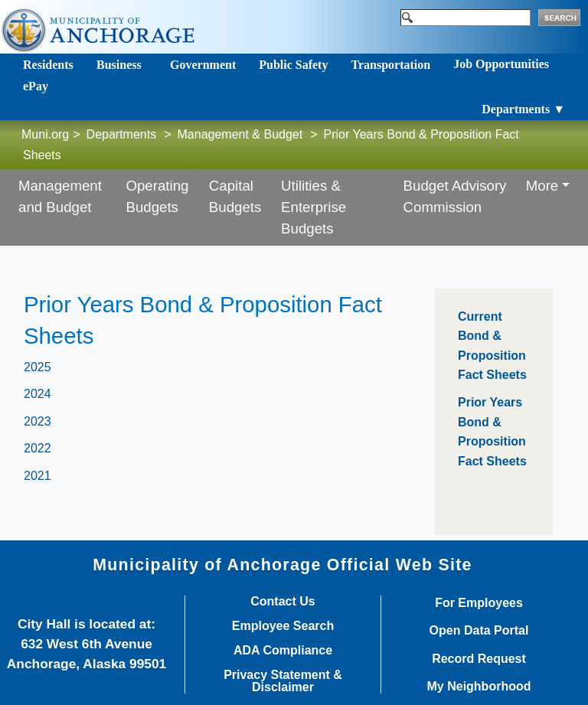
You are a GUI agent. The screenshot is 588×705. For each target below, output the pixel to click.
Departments (122, 134)
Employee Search (283, 626)
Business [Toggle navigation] (119, 65)
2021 (38, 476)
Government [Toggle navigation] (203, 65)
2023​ (38, 421)
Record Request (479, 659)
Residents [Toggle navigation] (48, 65)
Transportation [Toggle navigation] (390, 65)
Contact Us (283, 602)
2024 (38, 394)
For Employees (479, 603)
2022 (38, 448)
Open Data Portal (479, 631)
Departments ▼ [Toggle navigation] (523, 109)
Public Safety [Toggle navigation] (293, 65)
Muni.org (45, 134)
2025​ (38, 367)
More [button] (542, 186)
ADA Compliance (283, 651)
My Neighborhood (479, 687)
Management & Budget (240, 134)
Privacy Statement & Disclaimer (283, 681)
